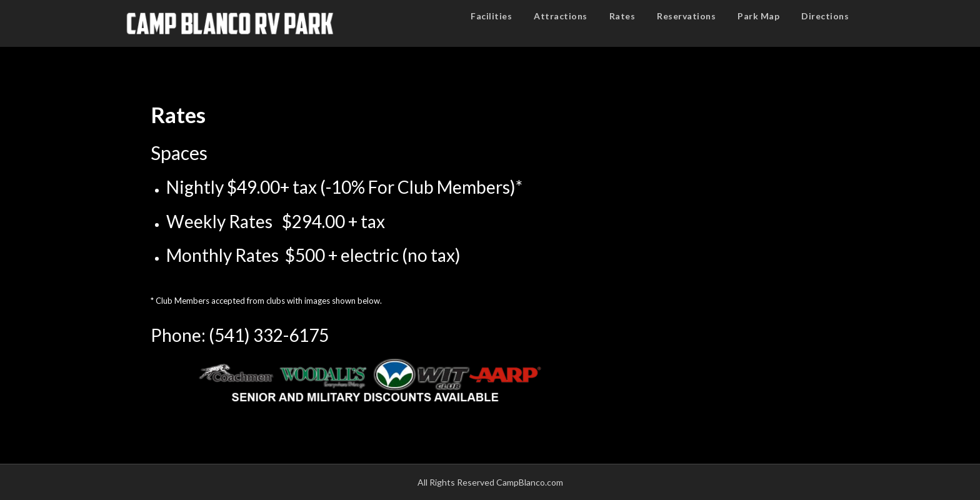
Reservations (686, 16)
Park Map (758, 16)
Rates (622, 16)
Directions (825, 16)
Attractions (561, 16)
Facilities (491, 16)
